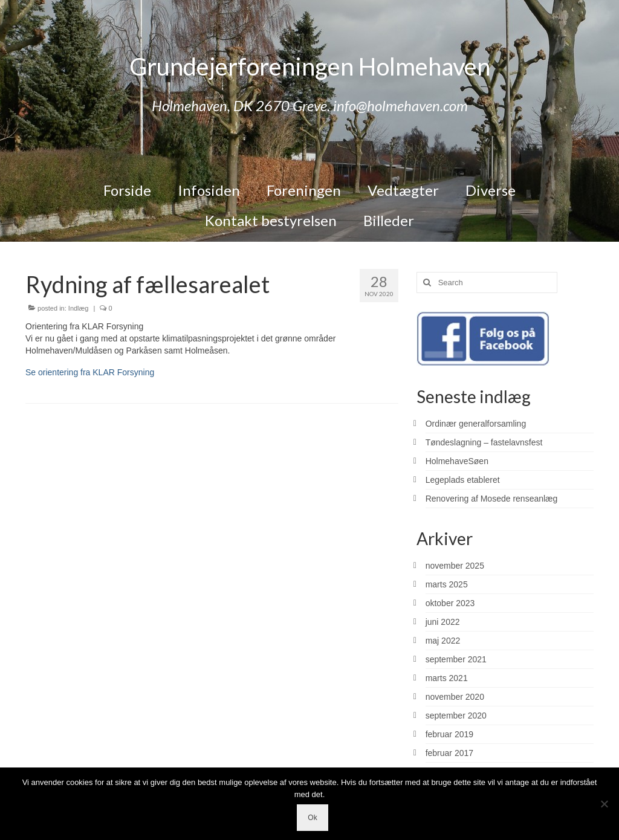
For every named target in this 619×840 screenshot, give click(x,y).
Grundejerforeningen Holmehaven (310, 66)
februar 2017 (449, 753)
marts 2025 (447, 584)
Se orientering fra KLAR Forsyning (90, 372)
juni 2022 (443, 622)
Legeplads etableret (463, 480)
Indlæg (79, 308)
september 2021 (456, 659)
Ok (312, 818)
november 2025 (455, 566)
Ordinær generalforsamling (476, 424)
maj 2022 (443, 641)
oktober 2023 (450, 603)
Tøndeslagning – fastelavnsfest (484, 442)
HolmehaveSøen (457, 461)
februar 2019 (449, 734)
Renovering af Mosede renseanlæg (492, 499)
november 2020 (455, 697)
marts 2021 (447, 678)
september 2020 (456, 716)
